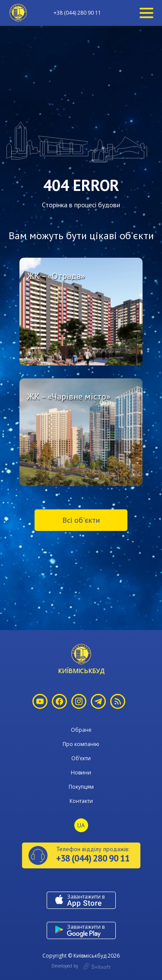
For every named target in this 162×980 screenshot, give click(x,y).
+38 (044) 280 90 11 (77, 13)
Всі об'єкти (81, 520)
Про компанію (81, 744)
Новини (81, 772)
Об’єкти (81, 758)
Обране (81, 730)
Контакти (81, 801)
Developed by (81, 966)
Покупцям (81, 787)
